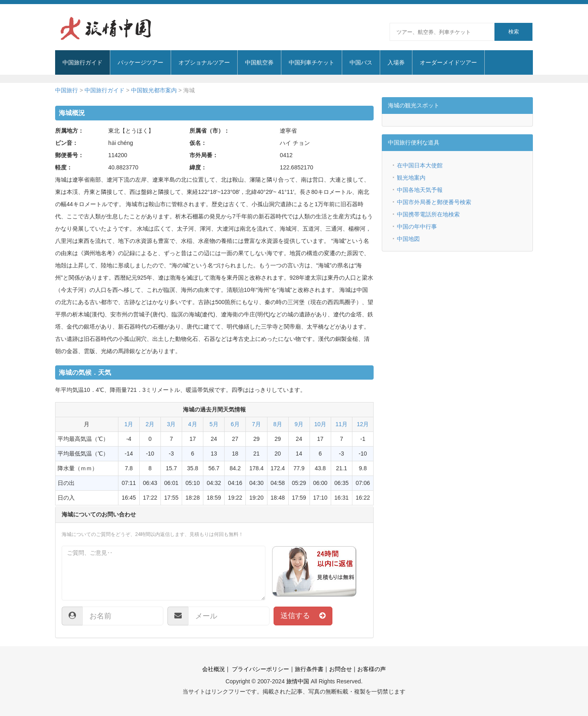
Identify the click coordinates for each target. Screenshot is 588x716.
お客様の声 (372, 669)
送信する (303, 616)
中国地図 (408, 239)
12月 (363, 424)
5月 (214, 424)
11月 (342, 424)
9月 (299, 424)
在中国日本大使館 (420, 165)
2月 (150, 424)
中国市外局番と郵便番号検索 (434, 202)
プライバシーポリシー (260, 669)
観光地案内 (411, 178)
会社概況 (214, 669)
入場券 (396, 62)
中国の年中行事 (417, 227)
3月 (171, 424)
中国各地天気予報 (420, 190)
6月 (235, 424)
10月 (320, 424)
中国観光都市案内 (154, 90)
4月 (193, 424)
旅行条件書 (309, 669)
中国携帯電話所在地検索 (428, 214)
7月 (256, 424)
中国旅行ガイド (105, 90)
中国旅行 (67, 90)
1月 (129, 424)
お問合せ (341, 669)
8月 (278, 424)
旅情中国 (298, 681)
